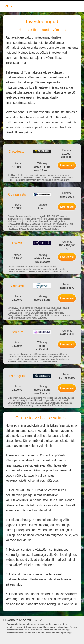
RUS (8, 6)
